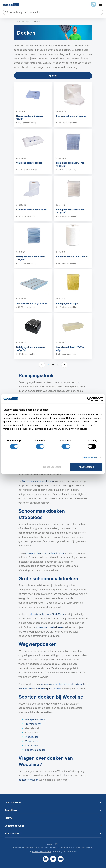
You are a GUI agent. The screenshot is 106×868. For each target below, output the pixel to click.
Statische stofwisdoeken (29, 163)
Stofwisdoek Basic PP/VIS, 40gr (70, 349)
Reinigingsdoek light (67, 303)
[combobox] (53, 12)
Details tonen (90, 457)
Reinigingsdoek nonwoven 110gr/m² (30, 258)
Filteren (53, 76)
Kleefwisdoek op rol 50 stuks (72, 257)
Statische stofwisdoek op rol (31, 210)
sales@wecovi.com (42, 851)
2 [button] (53, 365)
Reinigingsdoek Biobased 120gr (30, 117)
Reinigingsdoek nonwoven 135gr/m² (70, 164)
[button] (64, 365)
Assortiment (24, 21)
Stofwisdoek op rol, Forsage (71, 116)
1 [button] (49, 365)
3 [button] (58, 365)
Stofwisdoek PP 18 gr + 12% (32, 303)
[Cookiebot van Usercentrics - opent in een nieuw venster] (89, 399)
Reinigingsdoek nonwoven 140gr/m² (70, 211)
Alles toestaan (86, 467)
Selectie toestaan (52, 467)
